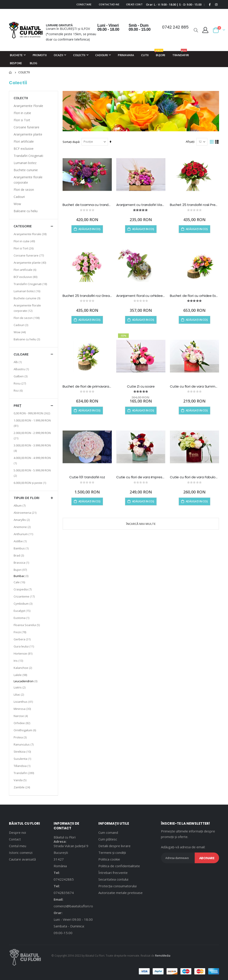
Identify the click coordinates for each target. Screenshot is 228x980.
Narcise (21, 716)
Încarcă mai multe (141, 524)
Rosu (20, 383)
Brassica (22, 562)
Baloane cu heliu (26, 211)
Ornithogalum (25, 730)
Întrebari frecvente (113, 873)
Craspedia (23, 589)
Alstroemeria (26, 513)
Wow (17, 204)
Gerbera (23, 639)
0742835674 (64, 893)
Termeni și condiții (112, 853)
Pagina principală (11, 72)
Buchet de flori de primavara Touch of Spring (87, 386)
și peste (30, 483)
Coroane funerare (26, 127)
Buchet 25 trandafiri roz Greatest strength (87, 296)
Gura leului (24, 646)
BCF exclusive (24, 149)
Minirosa (23, 709)
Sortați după (71, 142)
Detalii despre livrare (114, 846)
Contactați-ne (109, 4)
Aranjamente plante (28, 134)
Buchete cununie (26, 170)
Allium (20, 505)
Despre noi (17, 832)
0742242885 (64, 879)
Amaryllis (22, 520)
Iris (19, 661)
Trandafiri (24, 773)
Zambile (22, 787)
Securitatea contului (113, 879)
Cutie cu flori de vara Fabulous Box (194, 477)
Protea (21, 737)
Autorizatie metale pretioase (120, 893)
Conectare (84, 4)
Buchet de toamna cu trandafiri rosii (87, 205)
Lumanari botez (25, 163)
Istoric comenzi (21, 853)
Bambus (22, 548)
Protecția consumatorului (117, 886)
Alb (18, 362)
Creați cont (134, 4)
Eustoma (22, 618)
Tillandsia (23, 766)
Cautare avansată (22, 859)
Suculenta (23, 759)
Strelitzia (23, 751)
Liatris (20, 687)
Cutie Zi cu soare (141, 386)
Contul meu (18, 846)
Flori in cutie (22, 113)
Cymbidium (24, 603)
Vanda (21, 780)
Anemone (23, 527)
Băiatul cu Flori (65, 837)
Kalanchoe (23, 668)
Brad (19, 555)
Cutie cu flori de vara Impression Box (141, 477)
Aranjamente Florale (28, 106)
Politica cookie (109, 859)
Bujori (21, 570)
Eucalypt (23, 611)
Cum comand (108, 832)
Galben (21, 376)
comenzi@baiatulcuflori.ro (73, 906)
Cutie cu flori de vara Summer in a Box (194, 386)
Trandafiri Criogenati (28, 156)
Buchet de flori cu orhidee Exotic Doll (194, 296)
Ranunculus (24, 744)
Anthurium (24, 534)
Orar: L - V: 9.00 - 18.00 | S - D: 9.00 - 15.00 (174, 4)
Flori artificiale (24, 141)
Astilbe (21, 541)
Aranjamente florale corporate (28, 180)
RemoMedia (163, 955)
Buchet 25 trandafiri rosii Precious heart (194, 205)
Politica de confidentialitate (119, 866)
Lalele (21, 675)
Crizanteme (25, 596)
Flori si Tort (22, 120)
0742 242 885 (175, 27)
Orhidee (22, 723)
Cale (20, 582)
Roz (19, 390)
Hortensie (24, 653)
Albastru (22, 369)
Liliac (19, 694)
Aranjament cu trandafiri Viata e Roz (141, 205)
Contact (15, 839)
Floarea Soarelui (27, 625)
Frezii (20, 632)
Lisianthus (24, 702)
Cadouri (19, 197)
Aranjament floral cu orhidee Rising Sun (141, 296)
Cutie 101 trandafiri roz (87, 477)
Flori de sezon (24, 190)
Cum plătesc (108, 839)
